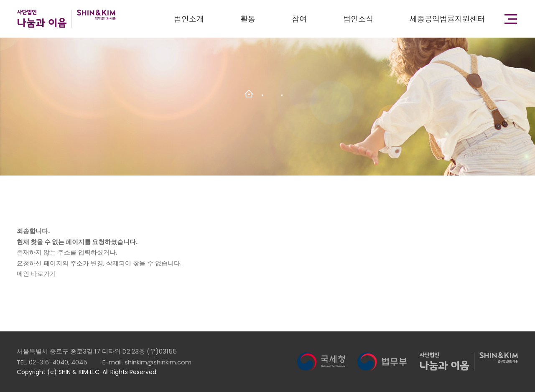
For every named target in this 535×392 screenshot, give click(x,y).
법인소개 (189, 19)
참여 (299, 19)
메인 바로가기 (36, 274)
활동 (248, 19)
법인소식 (358, 19)
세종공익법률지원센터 (447, 19)
